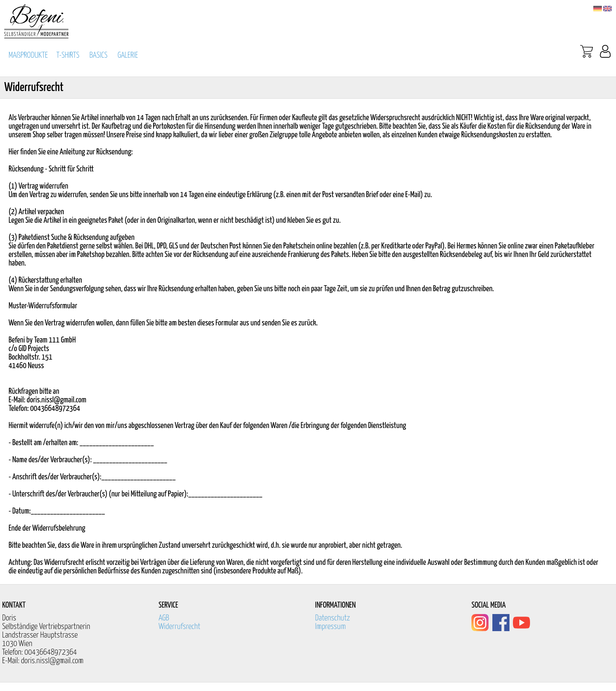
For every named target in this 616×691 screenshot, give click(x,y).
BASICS (98, 55)
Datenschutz (333, 618)
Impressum (331, 627)
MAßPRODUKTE (28, 55)
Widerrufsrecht (180, 627)
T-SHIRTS (68, 55)
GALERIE (128, 55)
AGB (164, 618)
